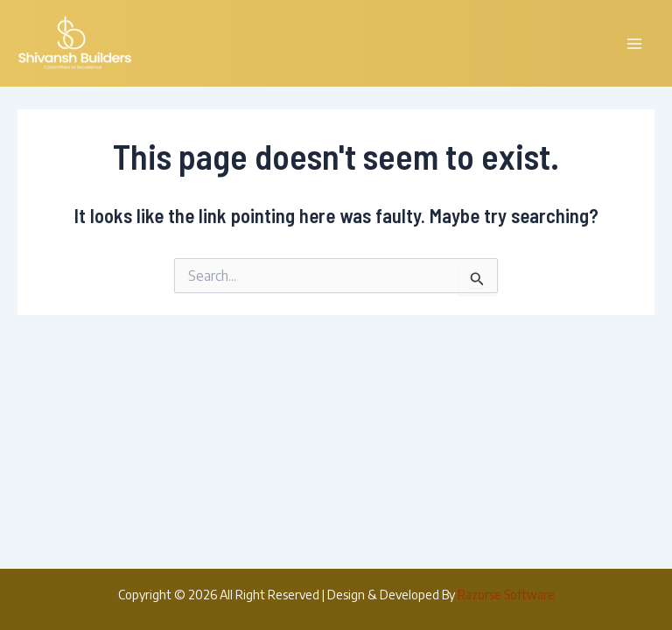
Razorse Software (506, 595)
